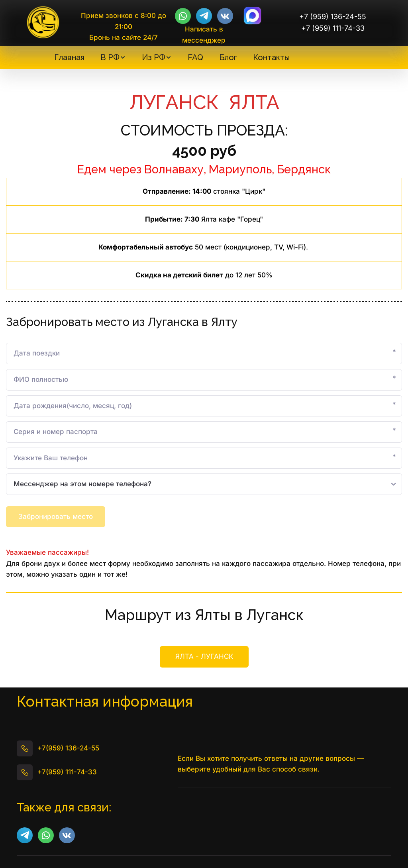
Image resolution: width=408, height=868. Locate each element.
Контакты (271, 57)
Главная (69, 57)
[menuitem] (69, 57)
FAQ (195, 57)
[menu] (172, 57)
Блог (228, 57)
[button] (113, 57)
